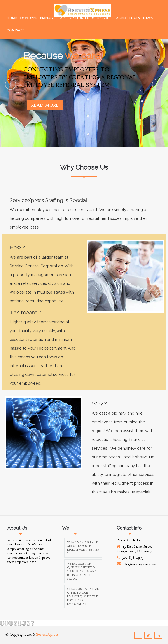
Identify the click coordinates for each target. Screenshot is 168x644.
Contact (15, 30)
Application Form (77, 18)
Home (12, 18)
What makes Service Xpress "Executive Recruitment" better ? (83, 548)
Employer (29, 18)
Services (105, 18)
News (148, 18)
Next (157, 84)
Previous (10, 84)
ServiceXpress (47, 634)
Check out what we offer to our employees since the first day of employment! (83, 596)
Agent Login (128, 18)
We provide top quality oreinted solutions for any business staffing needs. (82, 571)
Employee (49, 18)
